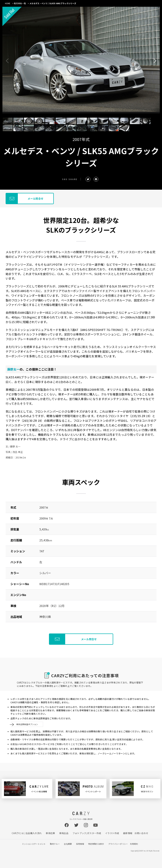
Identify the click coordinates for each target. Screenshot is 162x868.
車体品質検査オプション (27, 724)
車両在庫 (50, 833)
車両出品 (64, 833)
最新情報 (128, 833)
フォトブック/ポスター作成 (87, 833)
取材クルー (55, 844)
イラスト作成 (112, 833)
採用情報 (80, 844)
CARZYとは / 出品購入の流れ (27, 833)
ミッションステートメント (34, 844)
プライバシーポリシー (118, 844)
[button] (155, 61)
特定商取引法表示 (96, 844)
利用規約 (134, 844)
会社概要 (68, 844)
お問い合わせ (141, 833)
